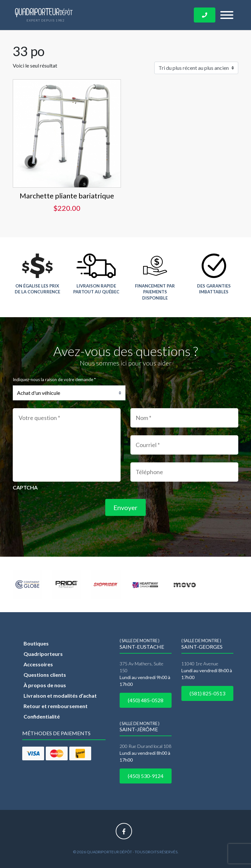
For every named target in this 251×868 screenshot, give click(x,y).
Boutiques (36, 643)
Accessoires (38, 664)
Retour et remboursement (56, 706)
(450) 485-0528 (146, 700)
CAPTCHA (25, 487)
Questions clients (45, 675)
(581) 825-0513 (207, 693)
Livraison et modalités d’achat (60, 696)
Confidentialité (42, 716)
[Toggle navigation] (227, 15)
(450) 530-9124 (146, 776)
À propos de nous (45, 685)
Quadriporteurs (43, 654)
